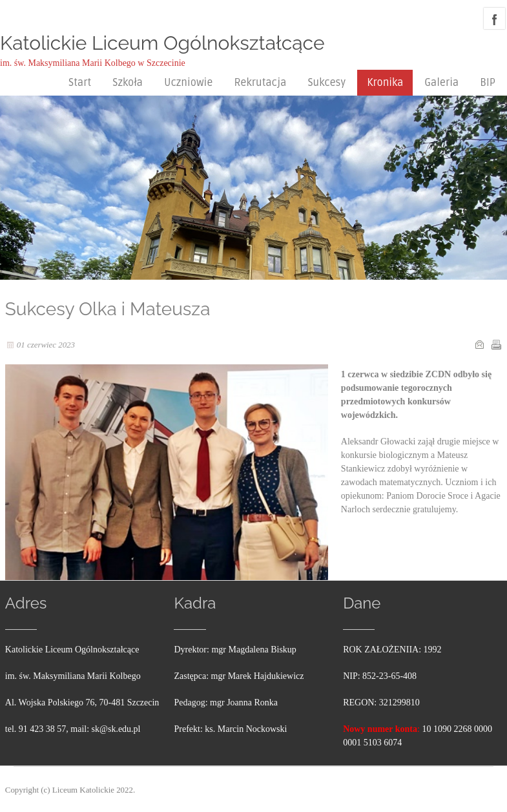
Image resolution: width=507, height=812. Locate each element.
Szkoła (128, 83)
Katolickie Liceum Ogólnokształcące (162, 43)
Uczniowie (188, 83)
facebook (494, 18)
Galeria (441, 83)
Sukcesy (326, 83)
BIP (488, 83)
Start (80, 83)
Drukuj (496, 344)
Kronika (385, 83)
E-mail (479, 344)
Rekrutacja (260, 83)
